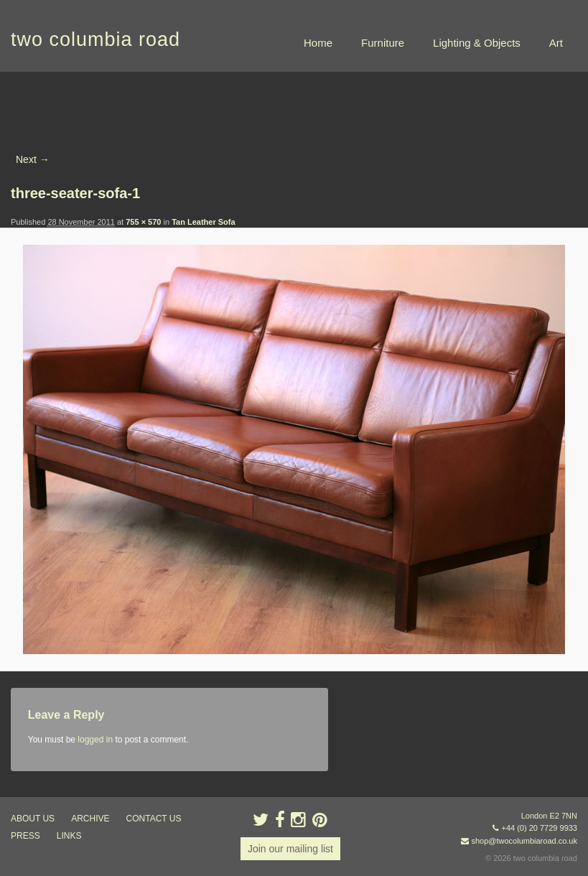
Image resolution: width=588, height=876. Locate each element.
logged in (95, 740)
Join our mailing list (290, 849)
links (69, 836)
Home (318, 43)
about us (33, 819)
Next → (33, 159)
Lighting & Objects (477, 43)
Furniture (383, 43)
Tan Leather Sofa (203, 222)
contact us (154, 819)
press (25, 836)
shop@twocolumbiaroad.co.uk (524, 841)
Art (556, 43)
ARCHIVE (90, 819)
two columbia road (95, 39)
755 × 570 (143, 222)
